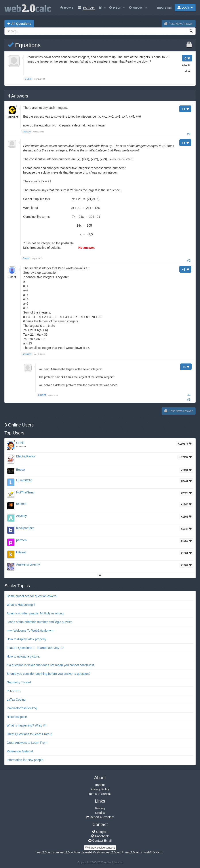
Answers (18, 96)
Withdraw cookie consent (100, 848)
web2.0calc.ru (154, 852)
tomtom (21, 504)
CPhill (20, 443)
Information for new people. (25, 760)
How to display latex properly (26, 639)
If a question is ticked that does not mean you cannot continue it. (51, 665)
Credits (100, 813)
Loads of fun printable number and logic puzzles (39, 622)
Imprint (100, 785)
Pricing (100, 808)
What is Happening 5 (21, 605)
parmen (21, 540)
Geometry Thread (19, 682)
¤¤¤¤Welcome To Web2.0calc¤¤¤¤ (30, 631)
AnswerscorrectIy (28, 564)
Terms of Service (100, 794)
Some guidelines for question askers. (32, 596)
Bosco (20, 470)
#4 (189, 395)
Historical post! (17, 717)
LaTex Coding (16, 700)
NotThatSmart (26, 492)
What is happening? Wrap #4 (27, 725)
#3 (189, 400)
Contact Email (100, 841)
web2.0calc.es (95, 852)
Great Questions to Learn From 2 (29, 734)
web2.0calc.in (134, 852)
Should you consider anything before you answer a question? (49, 674)
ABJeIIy (21, 516)
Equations (24, 45)
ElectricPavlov (26, 456)
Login (185, 8)
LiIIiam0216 (24, 480)
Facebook (100, 836)
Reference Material (20, 751)
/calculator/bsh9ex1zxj (22, 708)
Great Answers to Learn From (27, 743)
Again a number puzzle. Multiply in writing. (35, 613)
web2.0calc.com (48, 852)
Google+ (100, 832)
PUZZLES (14, 691)
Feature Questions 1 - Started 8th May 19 (35, 648)
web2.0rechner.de (72, 852)
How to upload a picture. (23, 656)
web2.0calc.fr (115, 852)
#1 (189, 134)
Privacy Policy (100, 789)
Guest (42, 395)
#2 (189, 260)
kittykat (21, 552)
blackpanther (25, 528)
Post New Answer (179, 24)
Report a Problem (100, 817)
